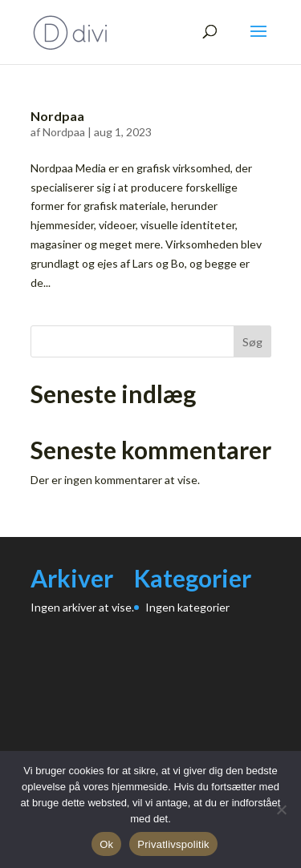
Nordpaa (57, 116)
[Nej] (281, 809)
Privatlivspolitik (173, 844)
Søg (252, 342)
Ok (106, 844)
